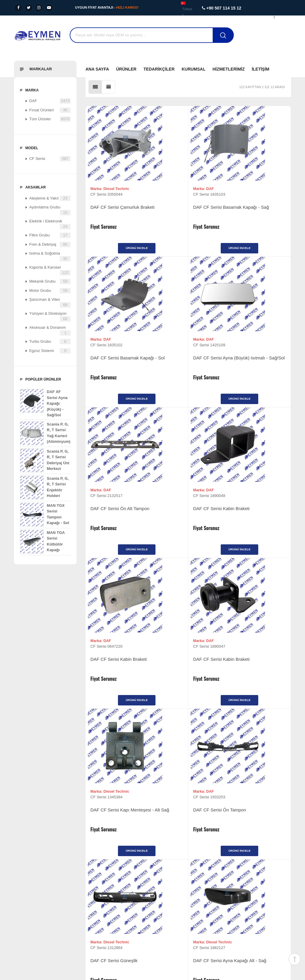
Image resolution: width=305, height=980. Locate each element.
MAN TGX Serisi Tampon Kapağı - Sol (45, 515)
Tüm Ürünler (50, 119)
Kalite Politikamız (24, 902)
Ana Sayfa (97, 69)
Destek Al (280, 39)
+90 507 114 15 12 (262, 890)
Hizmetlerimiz (228, 69)
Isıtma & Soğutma (50, 256)
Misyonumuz (20, 884)
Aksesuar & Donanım (50, 330)
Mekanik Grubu (50, 281)
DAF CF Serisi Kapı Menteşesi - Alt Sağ (247, 521)
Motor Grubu (50, 291)
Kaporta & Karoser (50, 270)
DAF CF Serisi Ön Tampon (117, 673)
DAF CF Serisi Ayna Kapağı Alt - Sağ (255, 676)
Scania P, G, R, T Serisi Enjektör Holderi (44, 487)
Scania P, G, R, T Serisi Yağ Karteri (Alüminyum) (45, 433)
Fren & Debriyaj (50, 244)
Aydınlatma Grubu (50, 210)
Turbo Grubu (50, 342)
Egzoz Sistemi (50, 351)
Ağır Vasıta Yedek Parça (104, 875)
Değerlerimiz (20, 893)
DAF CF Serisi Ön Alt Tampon (180, 367)
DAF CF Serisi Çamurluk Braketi (115, 213)
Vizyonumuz (20, 875)
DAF (50, 101)
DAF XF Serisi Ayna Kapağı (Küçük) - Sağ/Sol (44, 403)
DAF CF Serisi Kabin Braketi (256, 364)
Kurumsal (194, 69)
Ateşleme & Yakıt (50, 198)
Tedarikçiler (159, 69)
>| (222, 747)
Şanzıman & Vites (50, 302)
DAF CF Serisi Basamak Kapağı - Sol (252, 213)
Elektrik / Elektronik (50, 224)
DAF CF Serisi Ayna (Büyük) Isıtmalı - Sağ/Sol (119, 367)
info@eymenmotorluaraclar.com (258, 914)
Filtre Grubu (50, 235)
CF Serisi (50, 159)
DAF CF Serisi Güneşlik (183, 673)
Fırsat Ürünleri (50, 110)
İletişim (260, 69)
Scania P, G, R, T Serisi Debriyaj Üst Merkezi (45, 460)
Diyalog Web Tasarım (256, 940)
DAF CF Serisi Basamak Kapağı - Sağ (183, 213)
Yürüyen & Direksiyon (50, 316)
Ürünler (126, 69)
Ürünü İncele (120, 251)
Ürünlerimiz (167, 875)
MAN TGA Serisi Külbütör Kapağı (42, 542)
